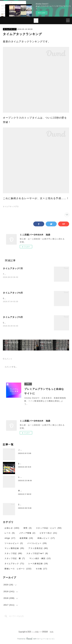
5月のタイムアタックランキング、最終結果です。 (26, 323)
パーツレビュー (37, 543)
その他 (41, 569)
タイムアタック (10, 29)
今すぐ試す (42, 13)
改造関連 (26, 538)
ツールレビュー (14, 543)
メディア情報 (27, 533)
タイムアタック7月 (13, 268)
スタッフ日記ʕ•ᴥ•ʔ (37, 553)
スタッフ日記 (13, 553)
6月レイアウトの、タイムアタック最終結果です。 (26, 298)
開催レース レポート (18, 569)
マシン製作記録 (14, 548)
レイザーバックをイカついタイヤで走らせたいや (40, 477)
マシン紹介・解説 (40, 558)
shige (10, 538)
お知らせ (12, 528)
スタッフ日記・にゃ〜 (49, 528)
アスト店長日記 (38, 548)
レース (10, 533)
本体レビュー (46, 538)
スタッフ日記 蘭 (15, 558)
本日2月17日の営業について (31, 491)
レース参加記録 (38, 564)
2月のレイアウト (26, 505)
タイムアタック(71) (11, 206)
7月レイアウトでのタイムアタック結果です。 (24, 274)
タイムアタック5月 (13, 317)
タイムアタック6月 (13, 293)
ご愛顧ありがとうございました (32, 450)
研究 (28, 528)
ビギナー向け (48, 533)
